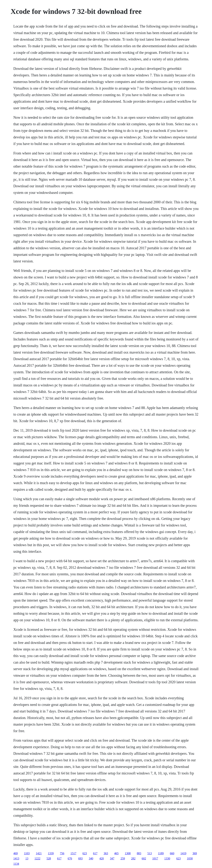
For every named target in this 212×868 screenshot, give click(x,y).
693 (80, 858)
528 (49, 858)
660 (172, 853)
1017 (155, 858)
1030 (190, 858)
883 (139, 853)
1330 (167, 858)
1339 (51, 853)
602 (144, 858)
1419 (183, 853)
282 (133, 858)
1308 (128, 853)
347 (112, 858)
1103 (27, 853)
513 (150, 853)
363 (106, 853)
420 (102, 858)
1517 (73, 853)
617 (95, 853)
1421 (39, 853)
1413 (16, 858)
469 (15, 853)
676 (70, 858)
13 (27, 858)
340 (91, 858)
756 (62, 853)
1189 (161, 853)
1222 (37, 858)
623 (85, 853)
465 (116, 853)
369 (195, 853)
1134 (16, 864)
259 (123, 858)
